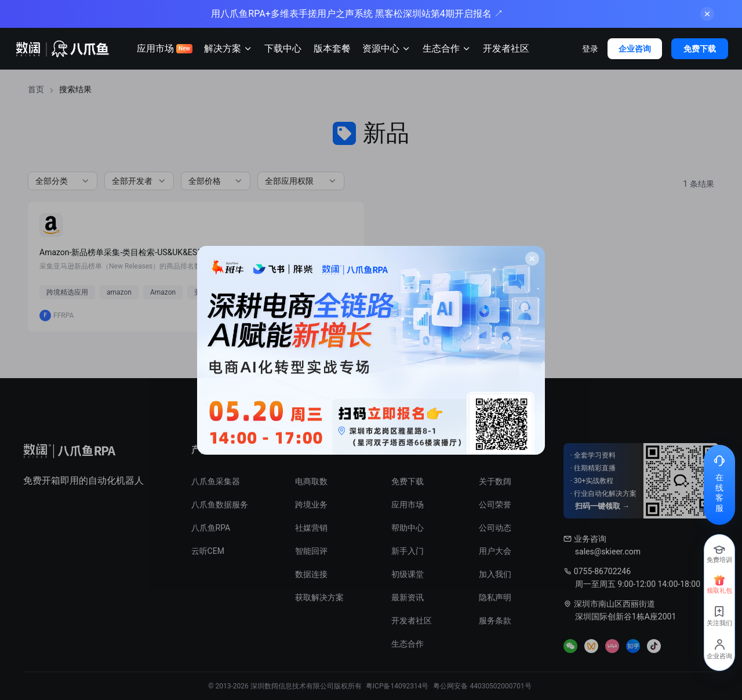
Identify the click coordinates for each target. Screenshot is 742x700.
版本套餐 (332, 48)
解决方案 (228, 49)
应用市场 (165, 48)
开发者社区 (506, 48)
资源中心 (387, 49)
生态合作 (447, 49)
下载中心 (283, 48)
